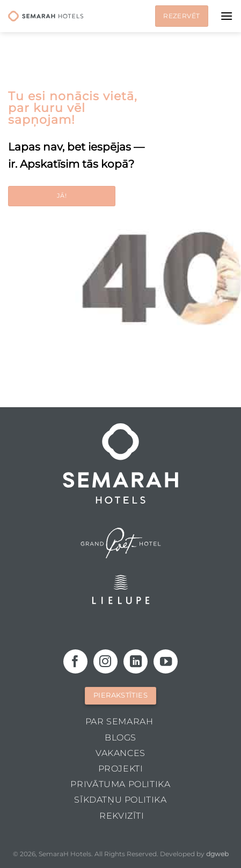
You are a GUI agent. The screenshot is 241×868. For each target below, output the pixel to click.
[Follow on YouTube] (166, 661)
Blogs (120, 738)
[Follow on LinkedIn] (136, 661)
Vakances (120, 753)
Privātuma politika (120, 784)
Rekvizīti (122, 816)
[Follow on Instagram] (105, 661)
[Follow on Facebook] (75, 661)
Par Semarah (119, 721)
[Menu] (227, 16)
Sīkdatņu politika (120, 800)
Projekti (121, 769)
